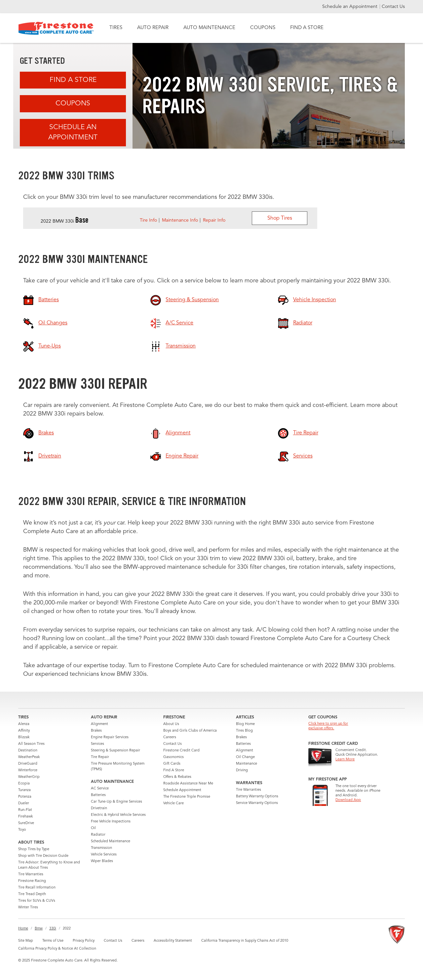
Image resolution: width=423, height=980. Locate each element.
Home (23, 929)
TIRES (116, 28)
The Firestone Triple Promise (187, 797)
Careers (170, 737)
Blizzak (24, 737)
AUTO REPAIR (153, 28)
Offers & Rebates (177, 777)
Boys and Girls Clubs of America (190, 731)
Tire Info (148, 220)
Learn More (345, 760)
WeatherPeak (29, 757)
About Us (171, 724)
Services (97, 744)
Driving (242, 770)
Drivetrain (99, 808)
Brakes (96, 731)
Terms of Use (53, 941)
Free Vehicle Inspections (111, 822)
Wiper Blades (102, 861)
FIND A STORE (307, 28)
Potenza (25, 797)
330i (53, 929)
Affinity (24, 731)
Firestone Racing (32, 881)
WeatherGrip (29, 777)
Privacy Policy (84, 941)
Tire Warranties (31, 874)
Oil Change (245, 757)
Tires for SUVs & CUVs (37, 901)
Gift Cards (172, 764)
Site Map (26, 941)
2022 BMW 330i (65, 221)
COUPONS (263, 28)
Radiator (98, 835)
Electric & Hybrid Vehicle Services (118, 815)
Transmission (101, 848)
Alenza (24, 724)
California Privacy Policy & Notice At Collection (57, 949)
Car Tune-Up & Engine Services (116, 802)
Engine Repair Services (110, 737)
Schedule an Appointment (350, 7)
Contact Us (393, 7)
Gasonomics (173, 757)
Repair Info (214, 220)
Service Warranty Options (257, 803)
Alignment (99, 724)
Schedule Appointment (182, 790)
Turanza (24, 790)
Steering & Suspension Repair (115, 751)
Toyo (22, 830)
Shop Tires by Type (34, 849)
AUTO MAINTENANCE (209, 28)
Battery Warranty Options (257, 797)
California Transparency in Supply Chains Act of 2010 (245, 941)
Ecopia (24, 784)
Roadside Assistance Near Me (188, 784)
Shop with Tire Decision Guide (43, 856)
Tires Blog (244, 731)
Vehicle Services (104, 855)
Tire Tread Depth (32, 894)
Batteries (98, 795)
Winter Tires (28, 907)
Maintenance (247, 764)
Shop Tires (280, 218)
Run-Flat (25, 810)
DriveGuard (28, 764)
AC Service (100, 789)
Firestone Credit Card (181, 751)
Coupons (73, 104)
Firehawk (25, 817)
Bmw (39, 929)
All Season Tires (31, 744)
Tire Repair (100, 757)
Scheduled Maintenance (111, 841)
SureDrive (26, 823)
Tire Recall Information (37, 888)
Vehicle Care (173, 803)
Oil (93, 828)
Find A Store (73, 80)
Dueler (24, 803)
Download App (348, 800)
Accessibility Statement (173, 941)
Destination (28, 751)
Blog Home (245, 724)
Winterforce (28, 770)
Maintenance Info (180, 220)
